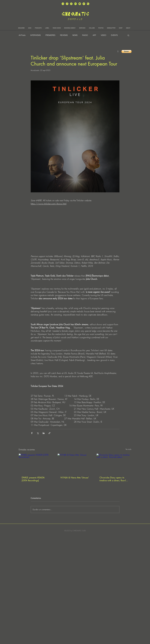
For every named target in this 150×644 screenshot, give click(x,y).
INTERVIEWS (35, 35)
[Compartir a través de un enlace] (49, 433)
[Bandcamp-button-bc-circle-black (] (75, 4)
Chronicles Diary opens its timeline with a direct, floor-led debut (114, 479)
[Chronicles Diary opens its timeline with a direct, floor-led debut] (114, 463)
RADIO (85, 35)
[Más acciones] (118, 51)
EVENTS (114, 35)
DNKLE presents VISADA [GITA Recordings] (33, 479)
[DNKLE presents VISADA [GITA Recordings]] (36, 463)
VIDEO (104, 35)
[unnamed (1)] (80, 4)
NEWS (75, 35)
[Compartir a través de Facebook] (32, 433)
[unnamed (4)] (67, 4)
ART (94, 35)
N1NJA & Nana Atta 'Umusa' (75, 478)
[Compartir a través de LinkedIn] (44, 433)
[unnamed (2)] (63, 4)
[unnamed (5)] (84, 4)
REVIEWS (64, 35)
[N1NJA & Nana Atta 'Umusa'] (75, 463)
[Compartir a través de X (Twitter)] (38, 433)
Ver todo (128, 449)
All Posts (22, 35)
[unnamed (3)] (71, 4)
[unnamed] (88, 4)
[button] (128, 35)
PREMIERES (50, 35)
